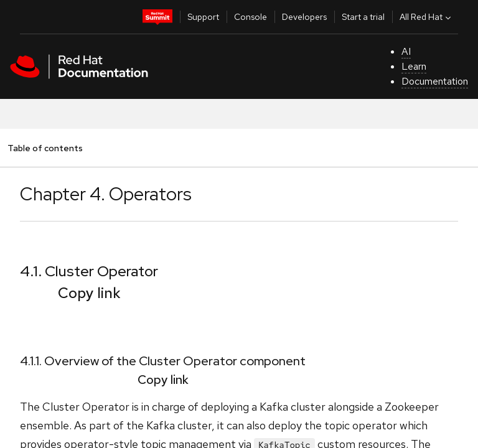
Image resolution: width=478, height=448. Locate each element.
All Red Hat (427, 17)
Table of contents (45, 148)
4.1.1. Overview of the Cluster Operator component (163, 361)
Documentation (435, 81)
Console (251, 17)
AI (406, 51)
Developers (304, 17)
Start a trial (363, 17)
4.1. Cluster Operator (89, 271)
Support (203, 17)
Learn (414, 66)
